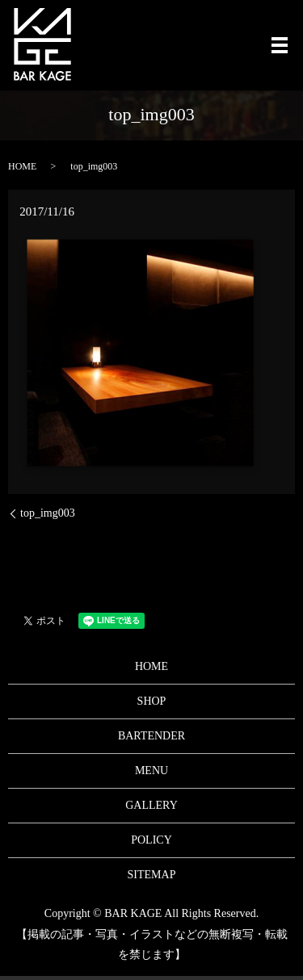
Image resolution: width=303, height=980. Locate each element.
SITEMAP (152, 875)
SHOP (152, 701)
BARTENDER (151, 736)
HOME (22, 166)
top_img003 (48, 513)
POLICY (151, 840)
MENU (151, 771)
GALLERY (151, 805)
